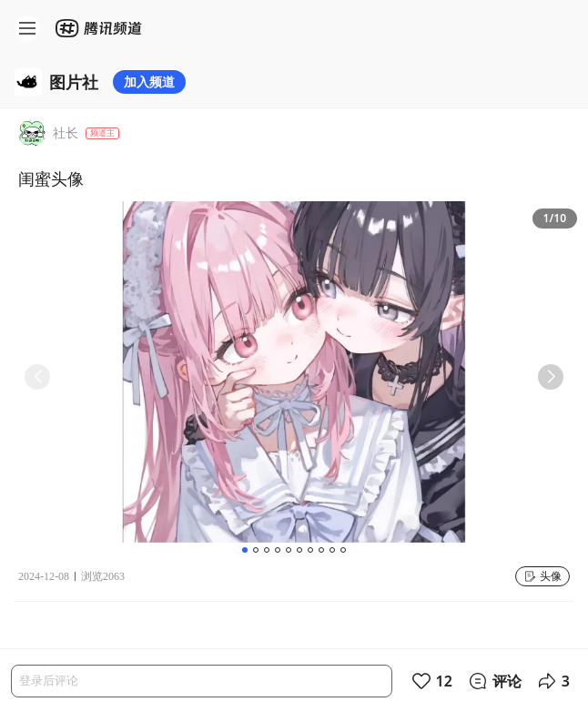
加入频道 (149, 81)
